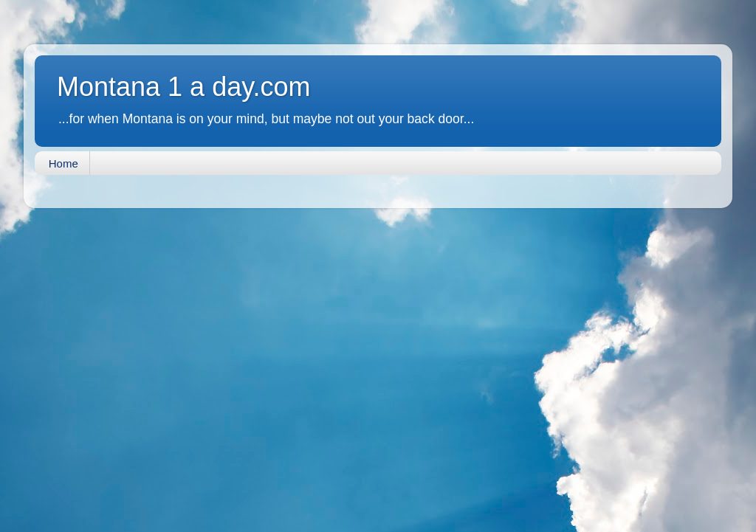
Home (63, 163)
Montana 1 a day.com (184, 87)
